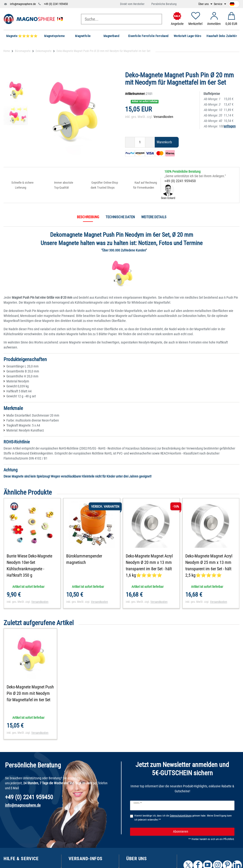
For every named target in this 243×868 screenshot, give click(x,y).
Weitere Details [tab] (154, 217)
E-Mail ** (138, 803)
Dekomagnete (44, 51)
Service (218, 4)
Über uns (204, 4)
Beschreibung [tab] (88, 217)
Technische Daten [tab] (120, 217)
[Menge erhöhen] (150, 142)
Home (7, 51)
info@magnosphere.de (23, 4)
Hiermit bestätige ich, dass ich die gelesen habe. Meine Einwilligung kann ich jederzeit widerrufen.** (183, 818)
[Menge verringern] (130, 142)
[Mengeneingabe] (140, 142)
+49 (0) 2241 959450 (56, 4)
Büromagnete (23, 51)
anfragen (230, 126)
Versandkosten (163, 117)
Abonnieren (202, 832)
